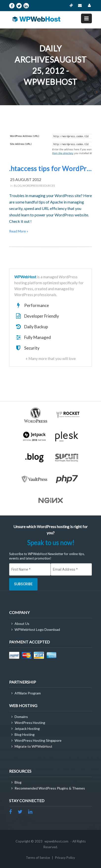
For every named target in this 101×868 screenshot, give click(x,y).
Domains (21, 717)
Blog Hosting (25, 734)
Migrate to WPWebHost (33, 746)
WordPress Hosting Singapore (38, 740)
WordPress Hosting (30, 723)
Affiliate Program (28, 693)
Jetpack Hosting (27, 728)
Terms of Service (38, 858)
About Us (22, 624)
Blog (18, 186)
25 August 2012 (26, 179)
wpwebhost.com (56, 841)
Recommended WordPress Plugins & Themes (50, 788)
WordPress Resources (39, 186)
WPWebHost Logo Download (37, 629)
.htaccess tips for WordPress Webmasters (50, 168)
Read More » (19, 231)
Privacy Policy (65, 858)
